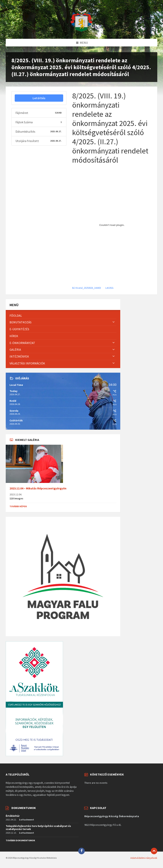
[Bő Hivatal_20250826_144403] (112, 225)
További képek (18, 506)
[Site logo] (81, 31)
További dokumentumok (20, 840)
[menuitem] (63, 316)
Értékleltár (13, 816)
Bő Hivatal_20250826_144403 (87, 288)
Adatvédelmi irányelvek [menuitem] (144, 858)
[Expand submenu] (114, 322)
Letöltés (39, 98)
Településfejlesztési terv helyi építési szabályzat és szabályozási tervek (38, 828)
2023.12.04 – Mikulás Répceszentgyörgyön (38, 488)
